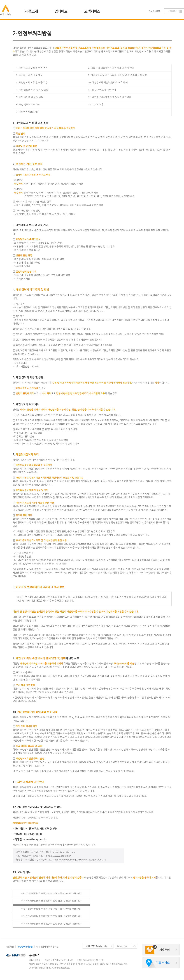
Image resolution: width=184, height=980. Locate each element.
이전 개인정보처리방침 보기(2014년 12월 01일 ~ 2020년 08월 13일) (51, 901)
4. (31, 290)
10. (35, 712)
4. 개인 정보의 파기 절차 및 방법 (32, 90)
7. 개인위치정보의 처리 (28, 112)
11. (28, 782)
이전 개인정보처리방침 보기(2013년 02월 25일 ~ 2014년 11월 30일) (51, 894)
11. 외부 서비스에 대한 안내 (102, 90)
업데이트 (63, 10)
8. (39, 587)
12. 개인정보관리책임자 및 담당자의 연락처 (110, 97)
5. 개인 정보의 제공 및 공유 (30, 97)
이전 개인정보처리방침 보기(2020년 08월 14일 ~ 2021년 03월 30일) (51, 909)
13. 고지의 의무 (96, 105)
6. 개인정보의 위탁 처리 (26, 404)
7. (26, 455)
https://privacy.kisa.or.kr (63, 852)
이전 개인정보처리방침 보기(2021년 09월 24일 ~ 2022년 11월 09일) (51, 924)
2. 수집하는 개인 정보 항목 (29, 75)
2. (28, 164)
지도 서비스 (163, 963)
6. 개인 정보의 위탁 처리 (28, 105)
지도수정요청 (154, 11)
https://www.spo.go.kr (58, 856)
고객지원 (93, 10)
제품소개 (33, 10)
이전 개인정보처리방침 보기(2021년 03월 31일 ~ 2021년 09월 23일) (51, 916)
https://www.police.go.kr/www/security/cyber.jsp (80, 860)
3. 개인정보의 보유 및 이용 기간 (32, 83)
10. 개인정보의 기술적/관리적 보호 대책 (108, 83)
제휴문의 (164, 950)
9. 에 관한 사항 (46, 658)
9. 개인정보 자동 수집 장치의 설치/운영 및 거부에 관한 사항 (117, 75)
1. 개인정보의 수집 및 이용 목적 (32, 68)
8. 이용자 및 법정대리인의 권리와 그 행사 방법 (111, 68)
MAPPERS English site (96, 946)
